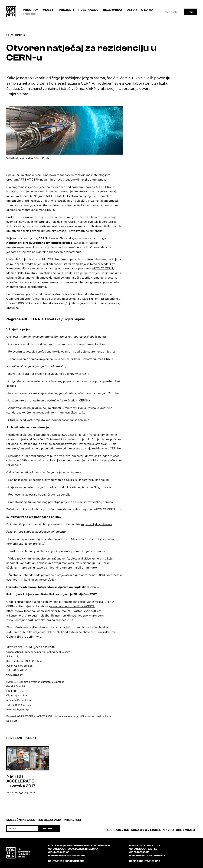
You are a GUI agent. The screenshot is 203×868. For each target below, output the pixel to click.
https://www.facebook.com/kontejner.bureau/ (38, 611)
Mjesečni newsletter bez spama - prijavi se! (44, 820)
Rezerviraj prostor (120, 10)
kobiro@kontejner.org (145, 861)
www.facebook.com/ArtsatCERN (72, 606)
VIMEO (190, 830)
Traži (190, 12)
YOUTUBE (175, 830)
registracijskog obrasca (97, 524)
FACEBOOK (113, 830)
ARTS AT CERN (29, 179)
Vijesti (49, 10)
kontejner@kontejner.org (66, 861)
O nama (147, 10)
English (30, 14)
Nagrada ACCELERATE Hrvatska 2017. (21, 781)
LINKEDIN (157, 830)
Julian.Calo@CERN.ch (20, 666)
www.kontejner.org (19, 620)
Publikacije (88, 10)
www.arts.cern (94, 615)
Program (31, 10)
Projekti (66, 10)
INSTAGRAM (133, 830)
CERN (47, 210)
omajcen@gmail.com (19, 700)
